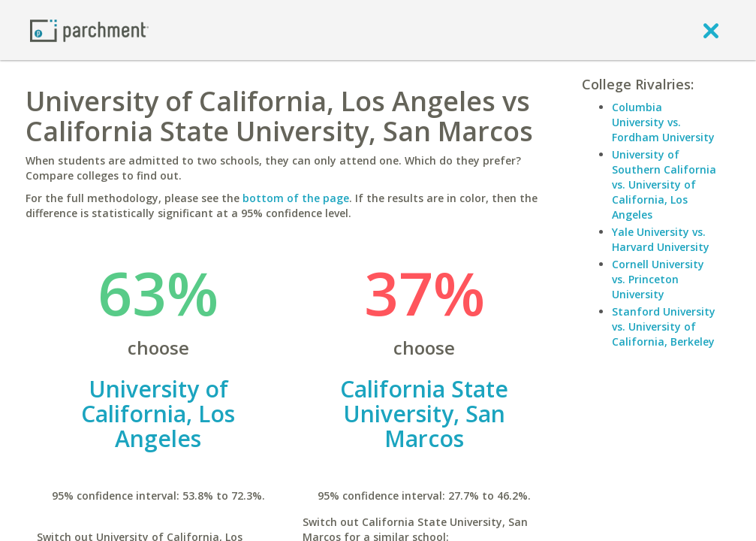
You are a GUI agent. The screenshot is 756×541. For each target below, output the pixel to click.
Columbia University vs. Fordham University (663, 122)
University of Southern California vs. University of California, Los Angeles (664, 184)
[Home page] (89, 30)
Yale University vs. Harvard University (661, 239)
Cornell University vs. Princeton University (658, 279)
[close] (711, 30)
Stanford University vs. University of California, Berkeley (664, 326)
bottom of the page (296, 198)
